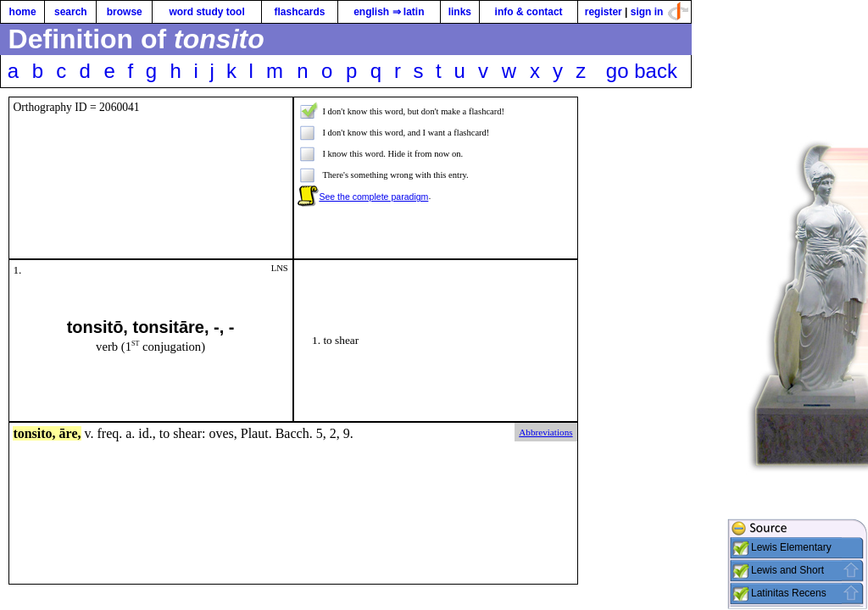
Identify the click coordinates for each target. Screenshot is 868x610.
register (604, 12)
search (71, 12)
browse (125, 12)
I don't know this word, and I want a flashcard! (406, 133)
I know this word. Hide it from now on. (392, 154)
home (23, 12)
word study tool (206, 12)
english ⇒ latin (389, 12)
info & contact (529, 12)
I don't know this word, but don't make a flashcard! (413, 111)
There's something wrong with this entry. (395, 175)
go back (642, 71)
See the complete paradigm (373, 197)
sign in (647, 12)
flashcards (299, 12)
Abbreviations (545, 432)
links (460, 12)
